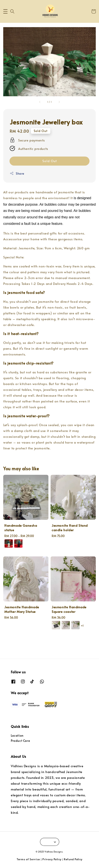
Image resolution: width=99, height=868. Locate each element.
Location (17, 735)
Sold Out (50, 161)
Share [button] (17, 173)
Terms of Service (28, 859)
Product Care (20, 741)
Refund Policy (73, 859)
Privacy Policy (52, 859)
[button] (5, 11)
